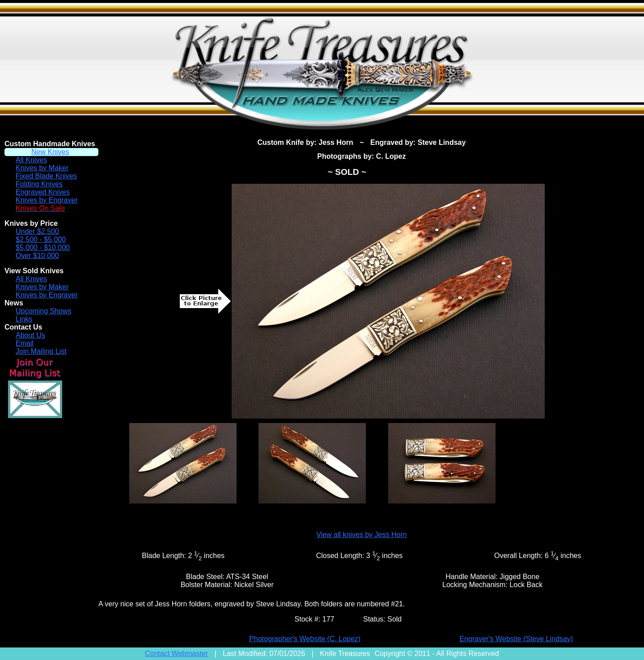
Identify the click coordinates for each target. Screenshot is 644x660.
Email (25, 343)
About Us (30, 335)
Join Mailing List (41, 351)
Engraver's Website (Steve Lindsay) (517, 639)
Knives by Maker (42, 168)
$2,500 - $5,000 (41, 239)
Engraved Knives (43, 192)
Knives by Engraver (47, 200)
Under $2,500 (37, 231)
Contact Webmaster (176, 654)
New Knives (50, 152)
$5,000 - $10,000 (43, 247)
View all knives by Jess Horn (361, 535)
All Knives (31, 160)
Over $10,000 (37, 256)
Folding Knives (39, 184)
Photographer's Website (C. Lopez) (305, 639)
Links (24, 319)
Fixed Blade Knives (46, 176)
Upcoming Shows (44, 311)
